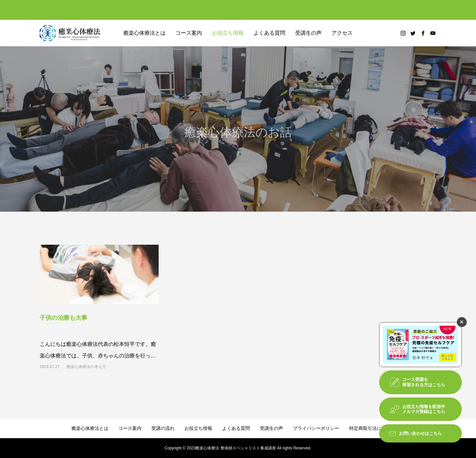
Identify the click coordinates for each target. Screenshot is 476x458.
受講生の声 (308, 33)
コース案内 (189, 33)
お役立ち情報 (228, 33)
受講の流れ (163, 428)
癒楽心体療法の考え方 (86, 367)
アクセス (342, 33)
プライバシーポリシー (316, 428)
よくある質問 (269, 33)
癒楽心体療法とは (144, 33)
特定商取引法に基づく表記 (377, 428)
